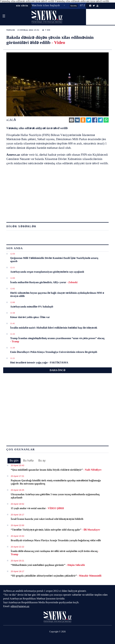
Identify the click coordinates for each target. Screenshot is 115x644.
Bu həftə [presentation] (28, 461)
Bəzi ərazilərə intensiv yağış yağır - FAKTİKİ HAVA (39, 363)
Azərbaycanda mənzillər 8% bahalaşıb (32, 307)
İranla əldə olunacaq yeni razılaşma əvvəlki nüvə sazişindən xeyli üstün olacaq (55, 553)
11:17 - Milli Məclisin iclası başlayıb (39, 5)
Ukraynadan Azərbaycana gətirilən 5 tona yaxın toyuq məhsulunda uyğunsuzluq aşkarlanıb (55, 496)
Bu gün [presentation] (14, 461)
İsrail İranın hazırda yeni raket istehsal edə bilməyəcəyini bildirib (47, 519)
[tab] (14, 461)
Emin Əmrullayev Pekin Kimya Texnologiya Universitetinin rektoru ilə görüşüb (54, 352)
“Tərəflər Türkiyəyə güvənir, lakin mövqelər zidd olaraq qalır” (56, 530)
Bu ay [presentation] (42, 461)
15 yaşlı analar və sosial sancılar (37, 508)
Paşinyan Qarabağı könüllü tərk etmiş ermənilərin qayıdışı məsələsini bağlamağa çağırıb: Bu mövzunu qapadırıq (56, 482)
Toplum (11, 30)
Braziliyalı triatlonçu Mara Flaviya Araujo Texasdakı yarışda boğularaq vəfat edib (56, 540)
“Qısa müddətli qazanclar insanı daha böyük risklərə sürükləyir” (56, 470)
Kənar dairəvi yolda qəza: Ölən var (30, 317)
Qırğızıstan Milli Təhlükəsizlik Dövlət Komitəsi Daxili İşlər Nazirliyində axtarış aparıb (54, 260)
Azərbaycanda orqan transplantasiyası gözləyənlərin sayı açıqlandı (47, 272)
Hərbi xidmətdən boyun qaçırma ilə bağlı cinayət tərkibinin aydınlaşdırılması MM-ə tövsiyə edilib (57, 294)
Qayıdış (75, 6)
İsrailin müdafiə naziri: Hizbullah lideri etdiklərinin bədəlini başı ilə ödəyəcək (54, 328)
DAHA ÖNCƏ (57, 370)
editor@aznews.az (20, 606)
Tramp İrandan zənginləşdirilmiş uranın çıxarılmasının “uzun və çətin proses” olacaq (57, 340)
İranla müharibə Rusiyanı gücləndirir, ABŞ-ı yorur (44, 282)
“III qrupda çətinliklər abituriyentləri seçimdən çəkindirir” (56, 576)
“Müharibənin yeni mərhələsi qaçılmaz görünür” (48, 565)
